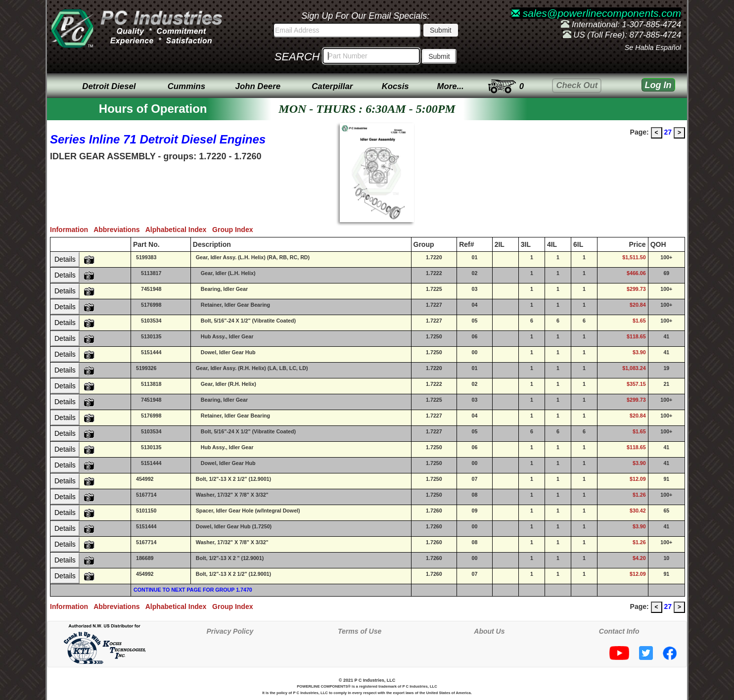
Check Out (577, 85)
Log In (658, 85)
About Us (489, 631)
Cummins (186, 86)
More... (451, 86)
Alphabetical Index (179, 230)
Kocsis (395, 86)
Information (72, 230)
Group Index (234, 230)
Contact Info (619, 631)
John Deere (258, 86)
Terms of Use (360, 631)
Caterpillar (332, 86)
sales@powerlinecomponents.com (596, 13)
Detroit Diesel (109, 86)
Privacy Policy (230, 631)
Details (65, 259)
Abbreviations (119, 230)
